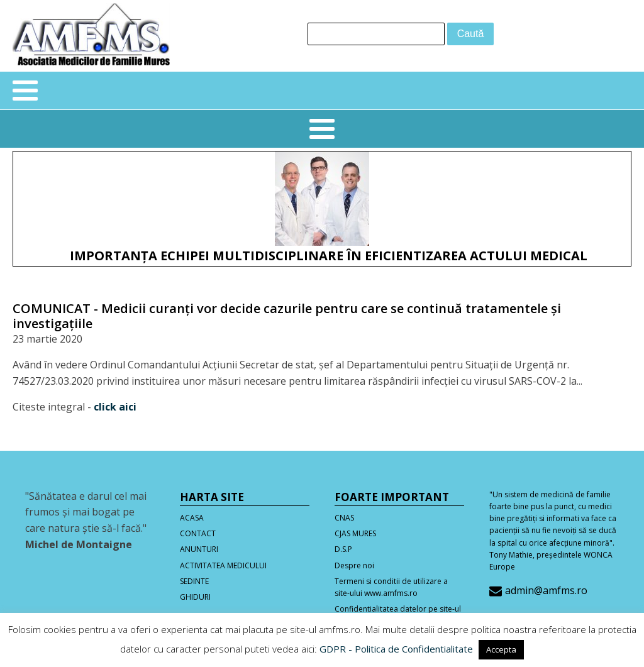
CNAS (344, 518)
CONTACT (198, 533)
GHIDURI (195, 597)
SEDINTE (194, 581)
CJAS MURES (355, 533)
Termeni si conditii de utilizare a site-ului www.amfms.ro (391, 587)
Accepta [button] (501, 649)
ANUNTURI (199, 549)
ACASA (192, 518)
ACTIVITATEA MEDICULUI (223, 565)
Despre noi (354, 565)
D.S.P (343, 549)
